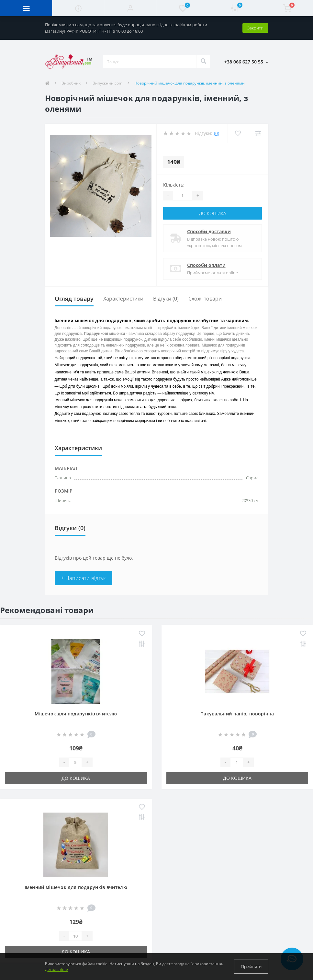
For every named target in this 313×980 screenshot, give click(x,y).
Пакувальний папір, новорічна (237, 714)
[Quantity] (183, 196)
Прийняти (251, 967)
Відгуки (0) (166, 299)
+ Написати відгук (84, 578)
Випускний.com (107, 83)
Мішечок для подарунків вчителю (76, 714)
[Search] (203, 62)
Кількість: (174, 185)
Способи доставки (209, 231)
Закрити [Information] (255, 28)
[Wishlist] (238, 133)
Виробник (71, 83)
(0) (217, 133)
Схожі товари (205, 299)
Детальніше (56, 969)
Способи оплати (206, 265)
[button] (130, 8)
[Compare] (258, 133)
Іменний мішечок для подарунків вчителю (76, 887)
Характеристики (123, 299)
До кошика (212, 213)
